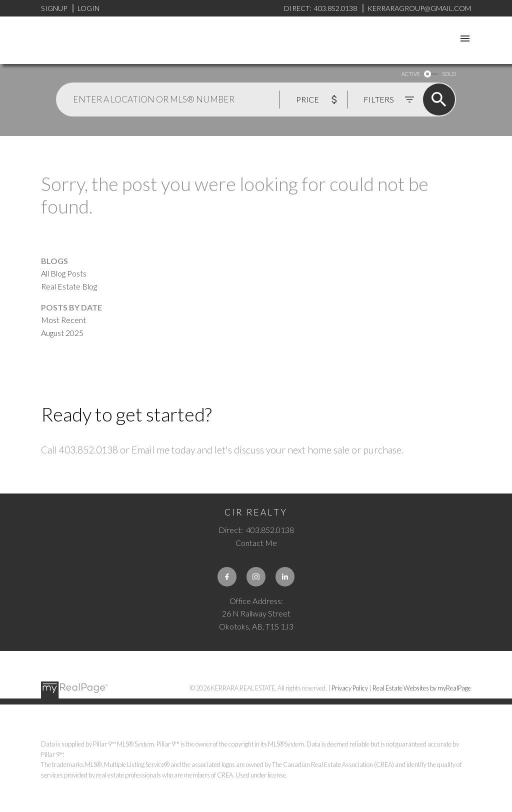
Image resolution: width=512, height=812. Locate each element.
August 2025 (62, 333)
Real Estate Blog (69, 286)
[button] (227, 576)
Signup (54, 8)
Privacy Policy (350, 688)
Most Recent (63, 320)
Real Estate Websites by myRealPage (422, 688)
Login (88, 8)
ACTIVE (411, 74)
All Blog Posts (64, 273)
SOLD (449, 74)
